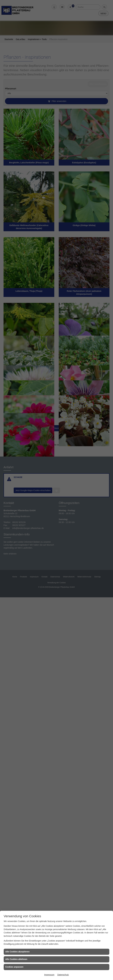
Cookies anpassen (14, 967)
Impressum (49, 975)
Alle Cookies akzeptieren (17, 952)
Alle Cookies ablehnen (16, 959)
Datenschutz (63, 975)
